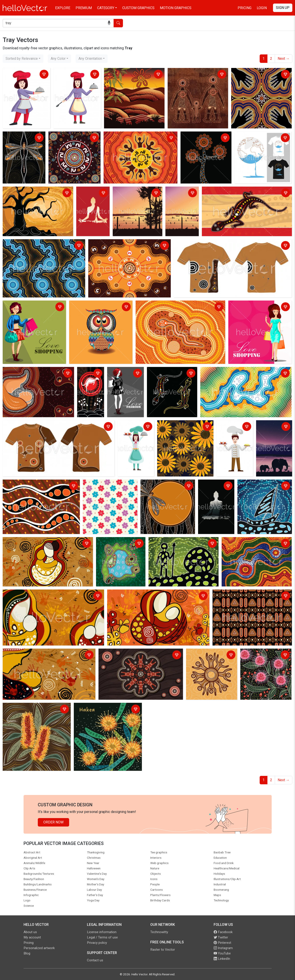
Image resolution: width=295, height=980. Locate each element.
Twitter (221, 937)
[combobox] (23, 59)
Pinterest (222, 943)
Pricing (245, 8)
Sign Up (283, 8)
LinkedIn (222, 959)
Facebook (223, 932)
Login (262, 8)
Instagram (223, 948)
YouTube (222, 953)
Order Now (53, 822)
